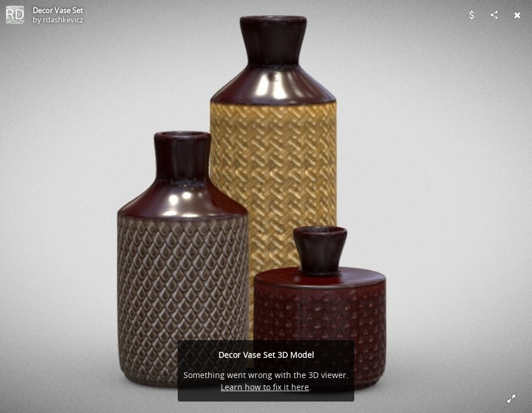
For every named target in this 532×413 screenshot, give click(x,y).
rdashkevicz (63, 20)
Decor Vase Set (58, 10)
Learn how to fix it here (265, 387)
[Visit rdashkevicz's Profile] (15, 15)
